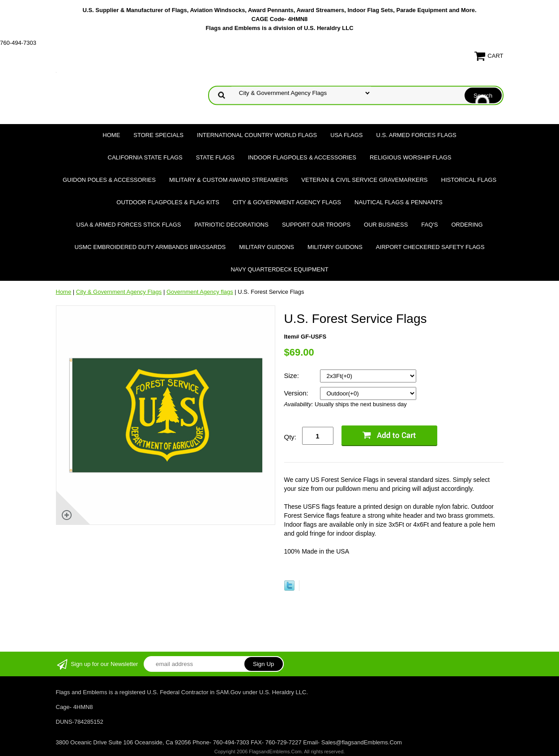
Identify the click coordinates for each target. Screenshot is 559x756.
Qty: (290, 437)
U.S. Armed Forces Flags (416, 135)
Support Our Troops (316, 225)
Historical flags (469, 180)
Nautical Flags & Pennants (399, 202)
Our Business (386, 225)
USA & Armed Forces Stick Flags (128, 225)
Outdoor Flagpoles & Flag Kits (168, 202)
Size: (293, 376)
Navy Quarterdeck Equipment (279, 269)
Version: (297, 393)
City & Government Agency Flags (287, 202)
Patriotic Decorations (232, 225)
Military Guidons (267, 247)
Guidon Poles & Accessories (109, 180)
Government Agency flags (200, 292)
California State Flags (145, 157)
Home (111, 135)
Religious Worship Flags (411, 157)
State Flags (215, 157)
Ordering (467, 225)
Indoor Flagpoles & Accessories (302, 157)
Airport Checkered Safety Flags (430, 247)
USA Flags (346, 135)
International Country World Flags (257, 135)
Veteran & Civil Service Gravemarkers (364, 180)
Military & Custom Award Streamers (228, 180)
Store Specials (158, 135)
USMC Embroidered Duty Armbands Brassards (150, 247)
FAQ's (429, 225)
